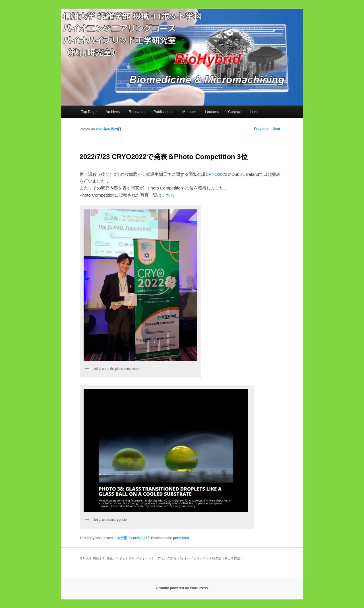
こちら (168, 195)
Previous (259, 129)
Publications (164, 112)
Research (137, 112)
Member (189, 112)
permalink (181, 538)
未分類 (122, 538)
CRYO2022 (216, 174)
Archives (113, 112)
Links (254, 112)
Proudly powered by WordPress (182, 588)
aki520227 (141, 538)
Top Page (89, 112)
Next (279, 129)
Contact (234, 112)
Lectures (212, 112)
